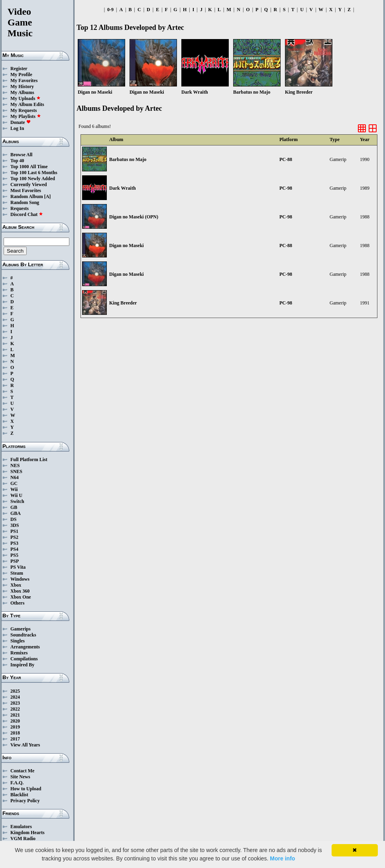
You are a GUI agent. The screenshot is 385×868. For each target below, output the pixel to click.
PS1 (14, 531)
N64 (15, 477)
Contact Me (22, 771)
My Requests (24, 110)
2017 (15, 739)
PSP (15, 561)
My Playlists (26, 116)
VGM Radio (23, 839)
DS (13, 519)
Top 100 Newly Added (33, 179)
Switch (17, 501)
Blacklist (19, 795)
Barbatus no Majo (128, 159)
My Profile (21, 75)
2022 (15, 709)
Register (19, 69)
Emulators (21, 827)
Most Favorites (26, 190)
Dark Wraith (123, 188)
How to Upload (26, 789)
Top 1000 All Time (29, 167)
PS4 (14, 549)
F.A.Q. (17, 783)
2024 (15, 697)
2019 (15, 727)
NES (15, 465)
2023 (15, 703)
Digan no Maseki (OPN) (134, 217)
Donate (21, 122)
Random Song (25, 202)
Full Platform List (29, 460)
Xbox (16, 585)
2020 (15, 721)
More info (282, 858)
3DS (15, 525)
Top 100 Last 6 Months (34, 173)
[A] (48, 196)
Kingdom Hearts (27, 833)
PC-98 (286, 188)
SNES (16, 471)
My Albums (22, 92)
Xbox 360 (20, 591)
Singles (18, 641)
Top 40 (17, 161)
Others (17, 603)
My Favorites (24, 81)
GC (14, 483)
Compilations (24, 659)
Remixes (19, 653)
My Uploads (26, 98)
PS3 (14, 543)
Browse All (21, 155)
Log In (17, 128)
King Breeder (123, 303)
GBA (16, 513)
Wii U (16, 495)
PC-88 (286, 159)
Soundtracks (23, 635)
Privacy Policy (25, 801)
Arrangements (25, 647)
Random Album (27, 196)
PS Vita (18, 567)
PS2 (14, 537)
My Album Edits (27, 104)
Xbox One (21, 597)
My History (22, 86)
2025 (15, 691)
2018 (15, 733)
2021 (15, 715)
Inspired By (22, 665)
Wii (14, 489)
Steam (17, 573)
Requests (20, 208)
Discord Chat (27, 214)
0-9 (110, 10)
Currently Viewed (28, 185)
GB (14, 507)
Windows (20, 579)
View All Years (25, 745)
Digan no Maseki (127, 245)
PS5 (14, 555)
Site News (20, 777)
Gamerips (21, 629)
